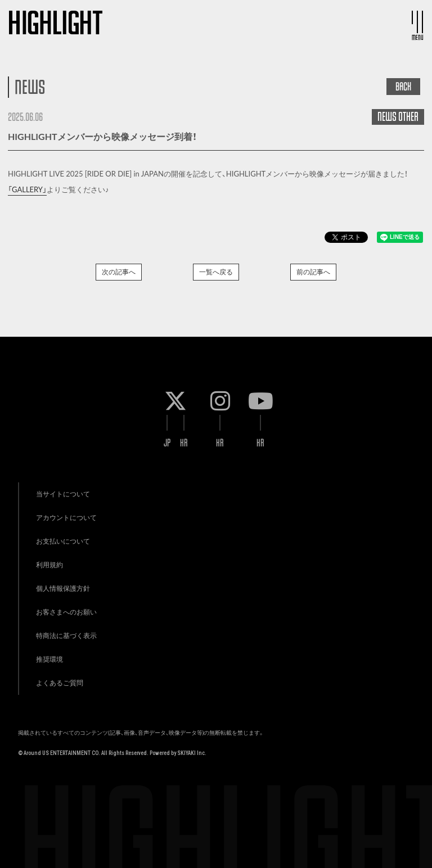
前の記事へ (313, 272)
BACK (403, 87)
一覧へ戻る (216, 272)
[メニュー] (417, 22)
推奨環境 (49, 659)
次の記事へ (119, 272)
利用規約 (49, 565)
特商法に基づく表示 (66, 636)
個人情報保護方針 (63, 588)
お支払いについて (63, 541)
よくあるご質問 (60, 683)
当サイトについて (63, 494)
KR (184, 443)
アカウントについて (66, 517)
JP (167, 443)
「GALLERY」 (27, 189)
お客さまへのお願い (66, 612)
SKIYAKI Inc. (192, 753)
